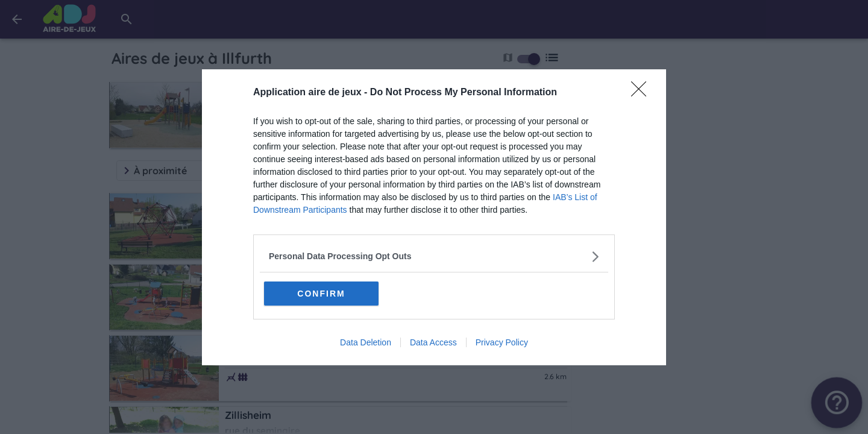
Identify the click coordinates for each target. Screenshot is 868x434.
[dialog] (434, 217)
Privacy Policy (502, 342)
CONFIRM (321, 294)
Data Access (433, 342)
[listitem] (434, 256)
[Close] (643, 93)
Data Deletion (366, 342)
